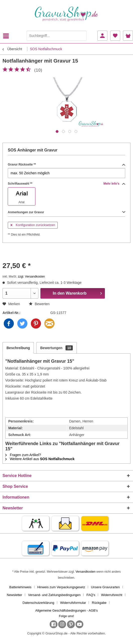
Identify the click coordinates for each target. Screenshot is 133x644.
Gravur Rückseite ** (66, 165)
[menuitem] (7, 36)
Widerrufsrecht (112, 595)
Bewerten (39, 304)
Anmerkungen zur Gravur (66, 212)
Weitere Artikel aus (40, 459)
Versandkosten (85, 572)
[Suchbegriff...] (57, 36)
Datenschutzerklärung (38, 603)
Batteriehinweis (20, 587)
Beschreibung (18, 348)
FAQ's (91, 595)
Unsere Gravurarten (105, 587)
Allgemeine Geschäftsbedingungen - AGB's (67, 610)
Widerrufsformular (73, 603)
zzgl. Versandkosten (31, 277)
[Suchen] (82, 36)
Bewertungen (56, 348)
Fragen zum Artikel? (23, 455)
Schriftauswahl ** (66, 184)
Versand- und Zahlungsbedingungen (54, 595)
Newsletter (14, 595)
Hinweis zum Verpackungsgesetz (61, 587)
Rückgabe (99, 603)
